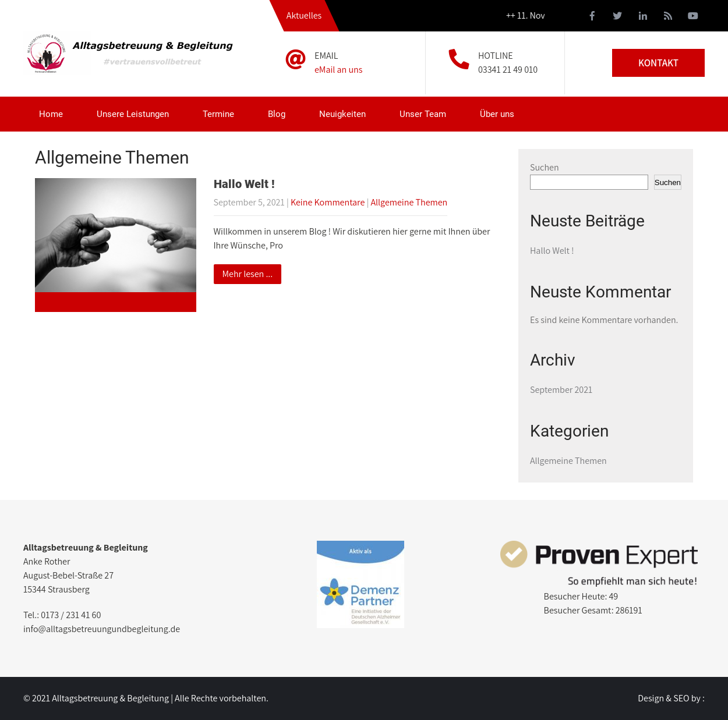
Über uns (497, 114)
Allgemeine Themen (409, 202)
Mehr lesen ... (248, 274)
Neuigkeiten (342, 114)
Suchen (545, 167)
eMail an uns (338, 70)
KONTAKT (658, 63)
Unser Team (423, 114)
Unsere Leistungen (133, 114)
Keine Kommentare (328, 202)
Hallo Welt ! (244, 184)
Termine (218, 114)
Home (51, 114)
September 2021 (561, 390)
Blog (277, 114)
